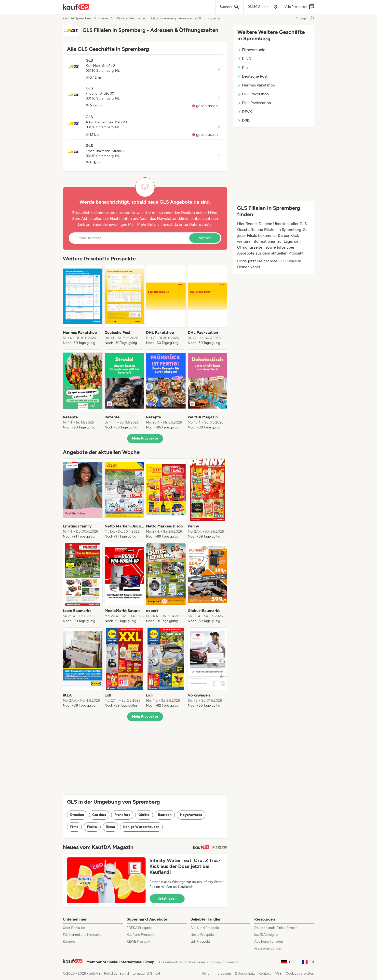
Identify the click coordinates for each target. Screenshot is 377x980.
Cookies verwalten (300, 973)
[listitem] (83, 305)
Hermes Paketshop (256, 85)
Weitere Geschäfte (130, 18)
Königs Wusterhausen (141, 827)
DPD (243, 121)
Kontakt (265, 973)
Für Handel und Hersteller (83, 935)
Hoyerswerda (191, 815)
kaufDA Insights (266, 935)
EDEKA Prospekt (139, 928)
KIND (244, 59)
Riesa (110, 827)
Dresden (77, 815)
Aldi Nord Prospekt (205, 928)
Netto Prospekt (202, 935)
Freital (92, 827)
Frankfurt (122, 815)
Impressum (222, 973)
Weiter (205, 238)
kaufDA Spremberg (78, 18)
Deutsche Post (252, 76)
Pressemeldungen (268, 948)
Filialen (104, 18)
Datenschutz (200, 224)
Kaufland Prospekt (141, 935)
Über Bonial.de (74, 928)
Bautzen (165, 815)
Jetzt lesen (167, 899)
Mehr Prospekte (145, 438)
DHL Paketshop (253, 94)
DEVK (245, 112)
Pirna (74, 827)
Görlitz (144, 815)
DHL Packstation (254, 103)
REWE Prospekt (139, 942)
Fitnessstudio (251, 50)
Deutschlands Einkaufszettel (276, 928)
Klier (244, 67)
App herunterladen (269, 942)
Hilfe (206, 973)
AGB (278, 973)
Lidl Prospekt (200, 942)
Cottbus (99, 815)
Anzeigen (305, 18)
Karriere (69, 942)
